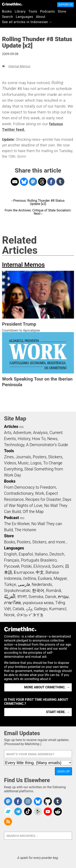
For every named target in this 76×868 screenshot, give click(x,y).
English (11, 554)
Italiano (41, 554)
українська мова (38, 603)
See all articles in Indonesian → (27, 22)
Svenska (36, 597)
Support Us (65, 5)
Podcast (11, 518)
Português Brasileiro (39, 560)
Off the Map (33, 512)
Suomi (58, 566)
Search (7, 17)
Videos (10, 463)
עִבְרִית (63, 597)
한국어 (38, 591)
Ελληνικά (42, 566)
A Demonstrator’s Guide (47, 445)
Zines (9, 457)
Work (40, 493)
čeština (29, 578)
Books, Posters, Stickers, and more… (36, 542)
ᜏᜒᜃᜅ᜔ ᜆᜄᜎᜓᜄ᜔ (30, 615)
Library (20, 11)
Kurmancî (58, 609)
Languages (25, 17)
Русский (12, 566)
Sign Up (63, 771)
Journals (23, 457)
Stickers (55, 457)
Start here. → (58, 712)
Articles (11, 427)
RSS (21, 427)
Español (26, 554)
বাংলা (22, 597)
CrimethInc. (12, 4)
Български (24, 572)
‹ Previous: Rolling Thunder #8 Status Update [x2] (38, 202)
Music (23, 463)
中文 (40, 572)
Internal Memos (19, 66)
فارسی (24, 584)
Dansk (51, 597)
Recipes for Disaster (43, 499)
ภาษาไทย (12, 603)
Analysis (40, 433)
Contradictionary (19, 493)
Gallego (41, 609)
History (24, 439)
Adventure (22, 433)
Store (62, 11)
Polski (26, 566)
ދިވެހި (29, 609)
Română (54, 591)
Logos (36, 463)
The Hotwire (25, 530)
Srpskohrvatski (17, 591)
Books (7, 11)
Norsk (9, 615)
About (41, 17)
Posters (40, 457)
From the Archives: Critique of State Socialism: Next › (38, 212)
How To (39, 439)
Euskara (45, 578)
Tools (33, 11)
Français (12, 560)
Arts (8, 433)
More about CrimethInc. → (47, 687)
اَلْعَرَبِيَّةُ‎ (10, 597)
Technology (14, 445)
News (52, 439)
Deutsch (57, 554)
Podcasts (48, 11)
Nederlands (42, 584)
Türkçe (10, 584)
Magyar (60, 578)
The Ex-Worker (17, 524)
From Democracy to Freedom (30, 487)
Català (18, 609)
